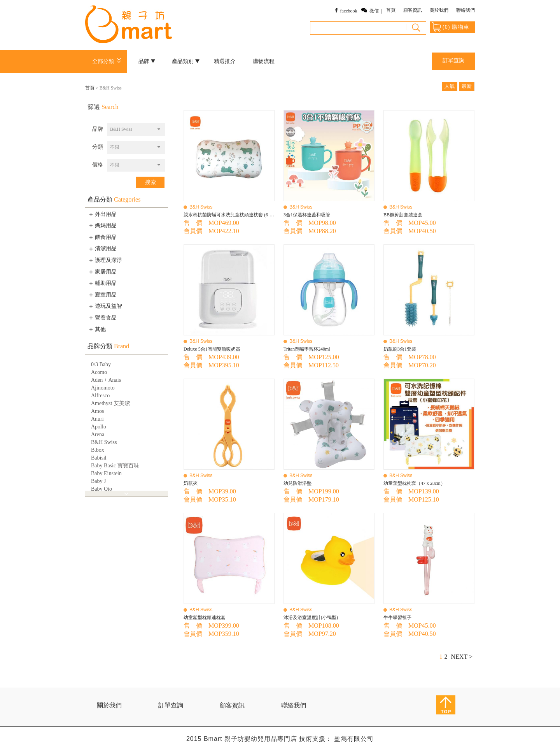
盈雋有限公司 (354, 739)
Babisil (99, 458)
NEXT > (462, 657)
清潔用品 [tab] (102, 249)
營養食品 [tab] (102, 318)
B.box (98, 450)
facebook (349, 11)
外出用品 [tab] (102, 214)
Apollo (99, 427)
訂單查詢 (453, 61)
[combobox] (136, 129)
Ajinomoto (103, 388)
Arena (98, 434)
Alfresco (100, 396)
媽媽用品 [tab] (102, 225)
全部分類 (108, 61)
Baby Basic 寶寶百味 (115, 466)
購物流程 (264, 61)
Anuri (97, 419)
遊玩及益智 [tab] (105, 306)
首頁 (391, 10)
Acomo (99, 372)
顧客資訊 (413, 10)
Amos (97, 411)
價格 (98, 165)
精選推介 (225, 61)
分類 (98, 147)
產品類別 (186, 61)
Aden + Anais (106, 380)
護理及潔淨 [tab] (105, 260)
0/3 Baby (101, 364)
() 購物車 (451, 27)
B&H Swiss (104, 442)
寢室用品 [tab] (102, 295)
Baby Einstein (106, 473)
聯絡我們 (465, 10)
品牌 (147, 61)
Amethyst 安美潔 (110, 403)
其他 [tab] (97, 329)
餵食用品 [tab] (102, 237)
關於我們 (439, 10)
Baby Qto (101, 489)
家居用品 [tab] (102, 272)
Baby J (99, 481)
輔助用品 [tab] (102, 283)
